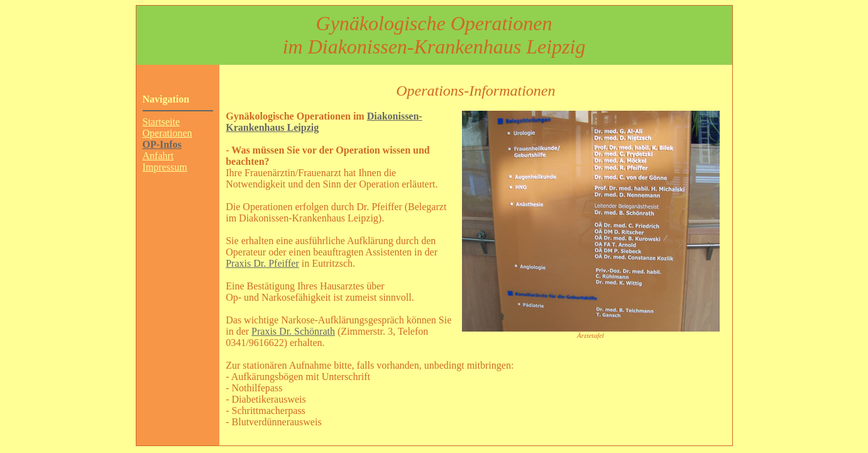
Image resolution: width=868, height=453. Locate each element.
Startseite (162, 122)
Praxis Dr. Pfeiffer (262, 263)
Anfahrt (158, 156)
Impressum (165, 167)
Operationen (168, 133)
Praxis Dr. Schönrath (293, 331)
